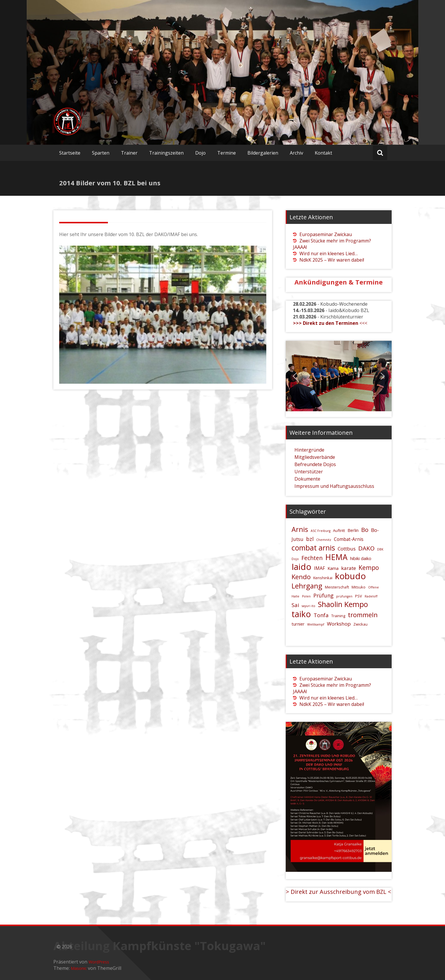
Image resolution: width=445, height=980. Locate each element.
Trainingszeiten (166, 153)
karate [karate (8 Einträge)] (349, 568)
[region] (163, 315)
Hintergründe (309, 450)
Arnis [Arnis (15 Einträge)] (300, 529)
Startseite (70, 153)
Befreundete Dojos (315, 464)
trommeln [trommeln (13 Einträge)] (363, 615)
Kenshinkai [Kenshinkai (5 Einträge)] (323, 578)
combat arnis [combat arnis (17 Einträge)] (313, 548)
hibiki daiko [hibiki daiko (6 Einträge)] (361, 558)
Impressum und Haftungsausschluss (334, 486)
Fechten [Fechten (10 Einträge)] (312, 558)
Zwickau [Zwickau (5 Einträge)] (360, 624)
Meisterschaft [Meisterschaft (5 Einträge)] (337, 587)
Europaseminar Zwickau (326, 234)
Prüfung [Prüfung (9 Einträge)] (323, 595)
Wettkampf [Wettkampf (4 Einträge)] (316, 624)
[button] (68, 315)
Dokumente (307, 479)
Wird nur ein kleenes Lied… (329, 253)
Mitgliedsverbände (315, 457)
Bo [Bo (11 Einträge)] (365, 530)
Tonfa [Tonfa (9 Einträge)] (321, 615)
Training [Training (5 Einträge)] (338, 616)
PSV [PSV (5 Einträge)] (359, 596)
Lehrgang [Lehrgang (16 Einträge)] (307, 586)
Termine (227, 153)
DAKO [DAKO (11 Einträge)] (366, 548)
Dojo (200, 153)
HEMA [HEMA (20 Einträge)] (336, 557)
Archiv (296, 153)
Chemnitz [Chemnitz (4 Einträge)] (324, 540)
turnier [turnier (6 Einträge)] (298, 624)
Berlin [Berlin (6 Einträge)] (353, 530)
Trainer (129, 153)
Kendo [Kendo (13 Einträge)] (301, 577)
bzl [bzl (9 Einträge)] (310, 539)
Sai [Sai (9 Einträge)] (295, 605)
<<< (330, 323)
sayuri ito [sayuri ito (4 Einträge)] (309, 606)
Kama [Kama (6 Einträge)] (333, 568)
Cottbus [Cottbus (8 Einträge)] (347, 549)
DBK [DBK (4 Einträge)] (380, 549)
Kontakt (323, 153)
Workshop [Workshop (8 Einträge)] (339, 624)
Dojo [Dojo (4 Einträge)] (295, 559)
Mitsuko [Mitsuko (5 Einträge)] (359, 587)
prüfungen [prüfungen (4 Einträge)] (344, 596)
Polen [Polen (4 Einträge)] (306, 596)
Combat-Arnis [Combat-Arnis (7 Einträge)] (349, 539)
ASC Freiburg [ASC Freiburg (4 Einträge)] (321, 531)
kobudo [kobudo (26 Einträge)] (350, 576)
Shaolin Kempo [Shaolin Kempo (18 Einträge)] (343, 604)
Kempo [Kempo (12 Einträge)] (369, 567)
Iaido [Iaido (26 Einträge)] (301, 567)
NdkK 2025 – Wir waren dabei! (332, 260)
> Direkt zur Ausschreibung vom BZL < (339, 892)
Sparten (101, 153)
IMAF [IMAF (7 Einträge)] (319, 568)
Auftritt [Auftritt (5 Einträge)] (339, 530)
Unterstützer (309, 472)
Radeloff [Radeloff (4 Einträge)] (371, 596)
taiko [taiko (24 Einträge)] (301, 614)
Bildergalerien (263, 153)
